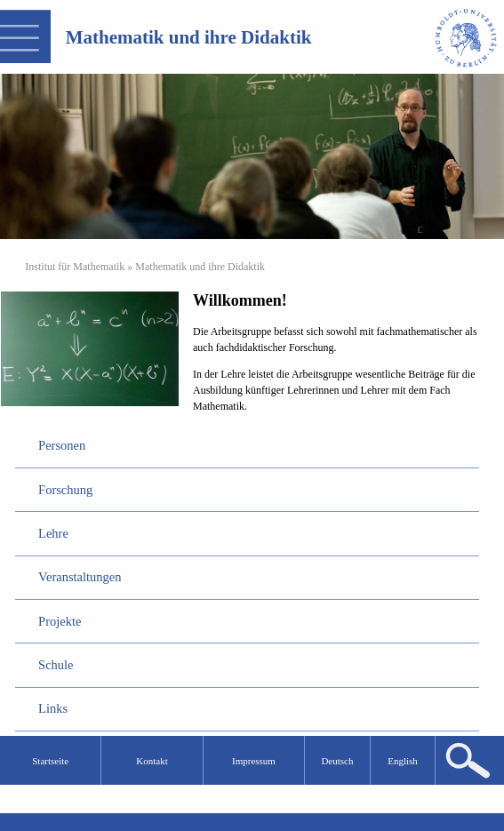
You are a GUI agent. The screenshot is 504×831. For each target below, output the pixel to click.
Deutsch (337, 761)
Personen (62, 445)
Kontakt (152, 761)
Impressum (254, 761)
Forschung (65, 490)
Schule (56, 665)
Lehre (53, 533)
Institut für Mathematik (75, 267)
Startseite (50, 761)
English (403, 761)
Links (53, 708)
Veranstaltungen (80, 577)
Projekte (60, 621)
